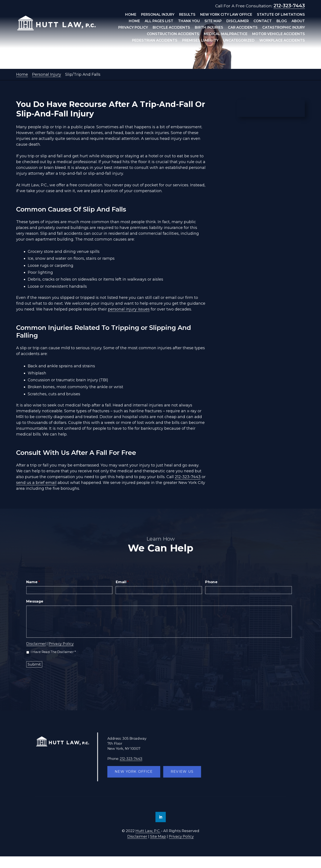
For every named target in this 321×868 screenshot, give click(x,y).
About (298, 21)
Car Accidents (243, 28)
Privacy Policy (133, 28)
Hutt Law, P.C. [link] (148, 831)
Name (34, 582)
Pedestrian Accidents (155, 41)
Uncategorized (239, 41)
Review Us (181, 771)
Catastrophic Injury (284, 28)
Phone (211, 582)
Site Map (213, 21)
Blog (282, 21)
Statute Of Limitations (281, 15)
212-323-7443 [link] (289, 6)
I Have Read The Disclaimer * (54, 651)
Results (187, 15)
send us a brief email (36, 483)
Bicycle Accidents (171, 28)
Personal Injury (158, 15)
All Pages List (159, 21)
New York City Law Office (226, 15)
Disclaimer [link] (137, 836)
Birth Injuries (209, 28)
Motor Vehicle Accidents (279, 34)
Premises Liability (200, 41)
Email (123, 582)
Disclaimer (238, 21)
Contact (263, 21)
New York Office (134, 771)
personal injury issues (129, 309)
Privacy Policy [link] (181, 836)
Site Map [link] (158, 836)
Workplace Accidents (282, 41)
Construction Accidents (173, 34)
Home (131, 15)
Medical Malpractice (226, 34)
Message (36, 602)
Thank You (189, 21)
